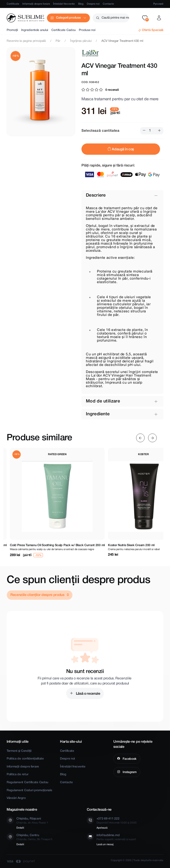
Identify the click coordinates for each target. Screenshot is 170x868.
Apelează (102, 828)
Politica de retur (17, 774)
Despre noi (93, 4)
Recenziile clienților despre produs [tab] (38, 595)
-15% (16, 56)
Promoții (12, 30)
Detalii (20, 828)
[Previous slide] (140, 438)
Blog (81, 4)
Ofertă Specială (153, 30)
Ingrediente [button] (98, 414)
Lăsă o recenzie (88, 694)
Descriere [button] (96, 195)
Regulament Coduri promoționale (29, 790)
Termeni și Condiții (19, 751)
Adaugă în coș (121, 149)
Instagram (129, 772)
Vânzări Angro (16, 798)
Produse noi (87, 30)
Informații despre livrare (36, 4)
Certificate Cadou (63, 30)
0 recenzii (112, 90)
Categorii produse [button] (68, 18)
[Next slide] (152, 438)
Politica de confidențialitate (25, 759)
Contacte (108, 4)
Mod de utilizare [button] (103, 401)
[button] (145, 18)
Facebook (129, 759)
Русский (158, 4)
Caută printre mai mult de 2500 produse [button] (115, 18)
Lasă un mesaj (105, 844)
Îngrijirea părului (81, 41)
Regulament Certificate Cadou (27, 782)
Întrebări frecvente (64, 4)
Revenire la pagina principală (26, 41)
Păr (58, 41)
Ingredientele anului (35, 30)
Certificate (13, 4)
